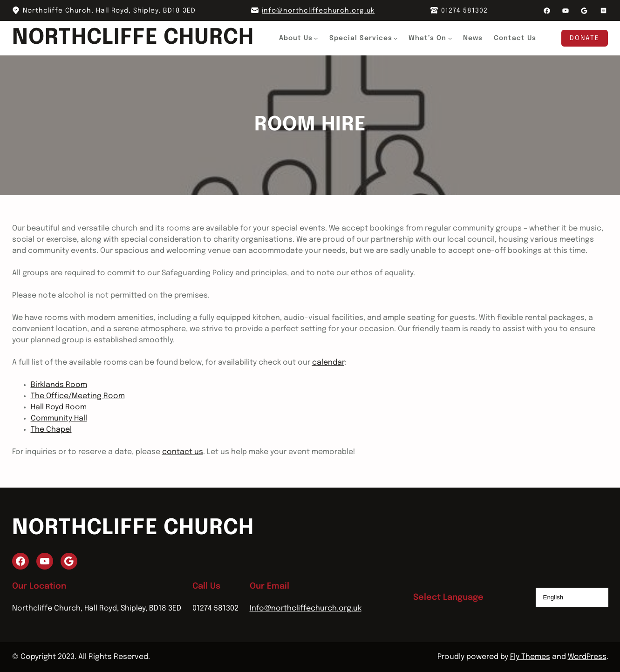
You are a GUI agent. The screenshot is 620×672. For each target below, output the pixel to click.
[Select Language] (572, 597)
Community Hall (59, 418)
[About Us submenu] (316, 38)
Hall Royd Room (59, 407)
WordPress (587, 657)
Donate (585, 38)
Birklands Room (59, 385)
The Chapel (51, 430)
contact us (183, 452)
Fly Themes (530, 657)
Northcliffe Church (133, 38)
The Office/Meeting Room (78, 396)
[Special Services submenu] (396, 38)
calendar (328, 363)
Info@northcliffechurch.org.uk (306, 608)
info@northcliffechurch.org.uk (318, 11)
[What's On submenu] (450, 38)
